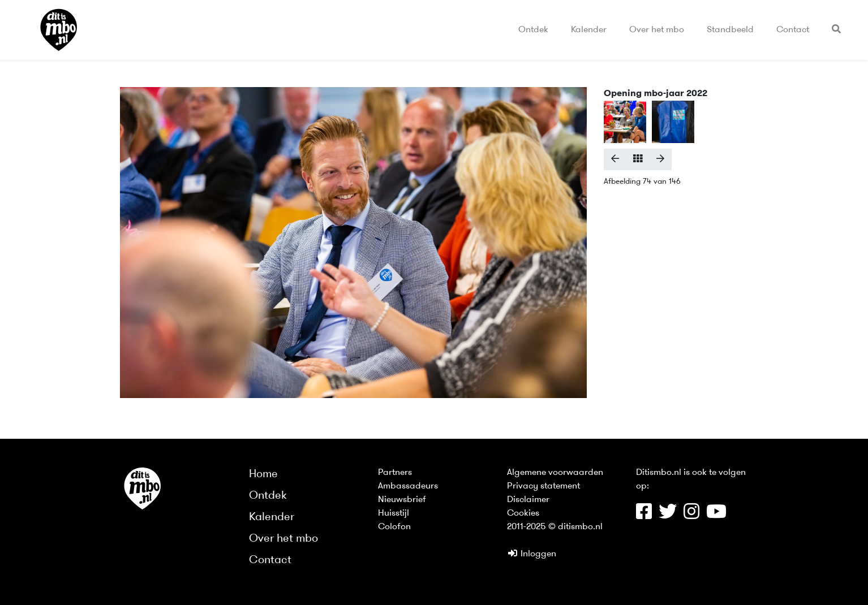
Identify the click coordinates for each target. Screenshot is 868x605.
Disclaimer (528, 500)
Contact (793, 30)
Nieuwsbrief (402, 500)
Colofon (394, 527)
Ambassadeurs (408, 486)
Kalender (589, 30)
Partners (395, 473)
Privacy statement (543, 486)
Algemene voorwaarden (555, 473)
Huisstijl (394, 513)
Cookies (523, 513)
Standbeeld (730, 30)
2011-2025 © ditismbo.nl (555, 527)
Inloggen (532, 554)
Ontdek (533, 30)
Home (263, 474)
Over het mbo (657, 30)
